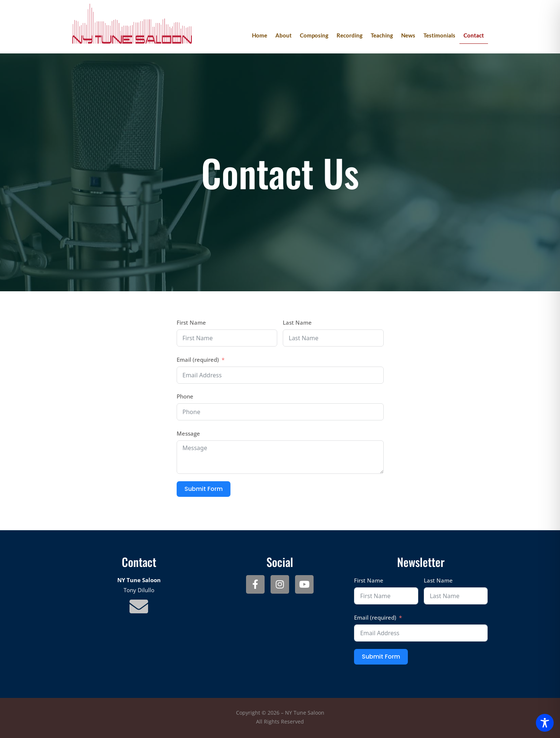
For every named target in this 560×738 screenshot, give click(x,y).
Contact (474, 35)
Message (188, 433)
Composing (314, 35)
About (284, 35)
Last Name (297, 322)
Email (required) (198, 360)
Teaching (382, 35)
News (408, 35)
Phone (185, 396)
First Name (191, 322)
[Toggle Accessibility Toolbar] (545, 723)
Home (260, 35)
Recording (350, 35)
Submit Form (204, 489)
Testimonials (439, 35)
